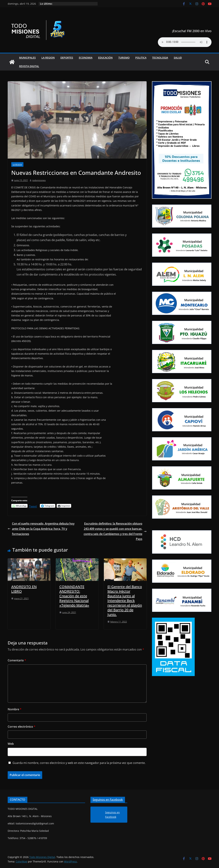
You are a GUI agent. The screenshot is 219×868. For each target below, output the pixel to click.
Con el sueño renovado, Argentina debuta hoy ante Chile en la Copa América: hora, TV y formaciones (41, 529)
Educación (105, 58)
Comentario (17, 660)
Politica (141, 58)
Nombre (15, 709)
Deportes (67, 58)
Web (11, 744)
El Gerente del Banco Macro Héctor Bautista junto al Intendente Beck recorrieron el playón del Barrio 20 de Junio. (125, 601)
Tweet (33, 506)
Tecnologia (160, 58)
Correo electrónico (22, 727)
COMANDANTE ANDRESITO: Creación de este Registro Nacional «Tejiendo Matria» (74, 596)
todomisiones (39, 180)
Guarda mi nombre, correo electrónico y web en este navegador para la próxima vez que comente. (79, 763)
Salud (178, 58)
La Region (48, 58)
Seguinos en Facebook (108, 800)
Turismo (124, 58)
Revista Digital (29, 66)
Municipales (27, 58)
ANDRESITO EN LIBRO (24, 589)
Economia (86, 58)
